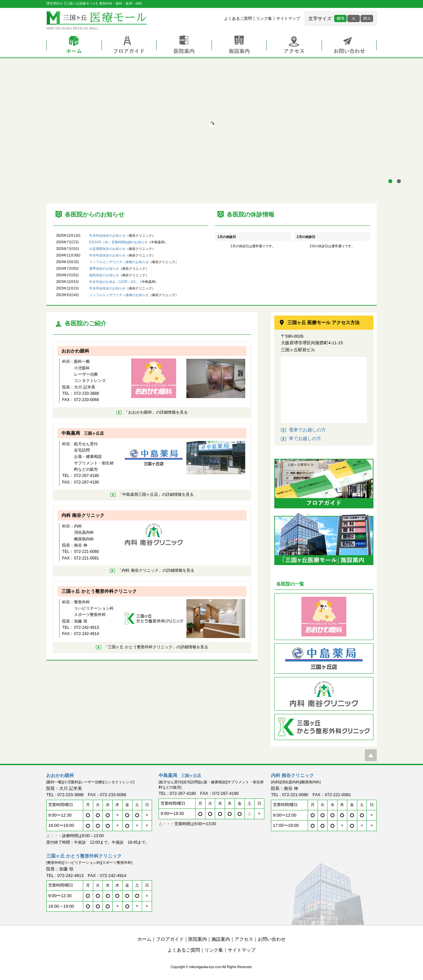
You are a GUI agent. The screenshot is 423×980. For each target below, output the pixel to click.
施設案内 (239, 45)
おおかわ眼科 (75, 351)
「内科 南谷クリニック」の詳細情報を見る (156, 570)
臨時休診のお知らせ (104, 275)
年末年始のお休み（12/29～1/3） (114, 282)
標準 (340, 18)
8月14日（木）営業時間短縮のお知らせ (118, 242)
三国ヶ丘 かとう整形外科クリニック (99, 591)
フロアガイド (129, 45)
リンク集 (264, 18)
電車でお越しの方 (307, 430)
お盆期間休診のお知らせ (107, 249)
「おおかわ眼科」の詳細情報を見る (156, 412)
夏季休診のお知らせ (104, 269)
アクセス (294, 45)
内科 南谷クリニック (83, 515)
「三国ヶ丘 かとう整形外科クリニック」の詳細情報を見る (156, 647)
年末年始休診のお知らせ (107, 236)
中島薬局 (83, 433)
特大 (367, 18)
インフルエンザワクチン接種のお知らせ (119, 262)
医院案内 (184, 45)
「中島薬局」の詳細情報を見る (156, 494)
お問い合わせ (349, 45)
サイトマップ (288, 18)
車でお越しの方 (305, 438)
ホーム (74, 45)
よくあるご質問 (238, 18)
